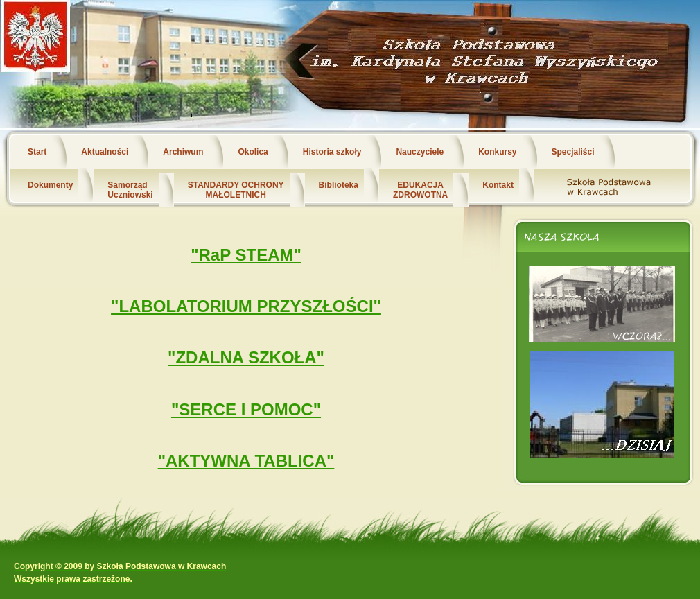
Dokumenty (50, 185)
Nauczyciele (420, 152)
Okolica (253, 152)
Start (37, 152)
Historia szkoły (332, 152)
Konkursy (497, 152)
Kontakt (498, 185)
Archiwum (183, 152)
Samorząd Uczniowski (130, 190)
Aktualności (105, 152)
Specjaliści (573, 152)
